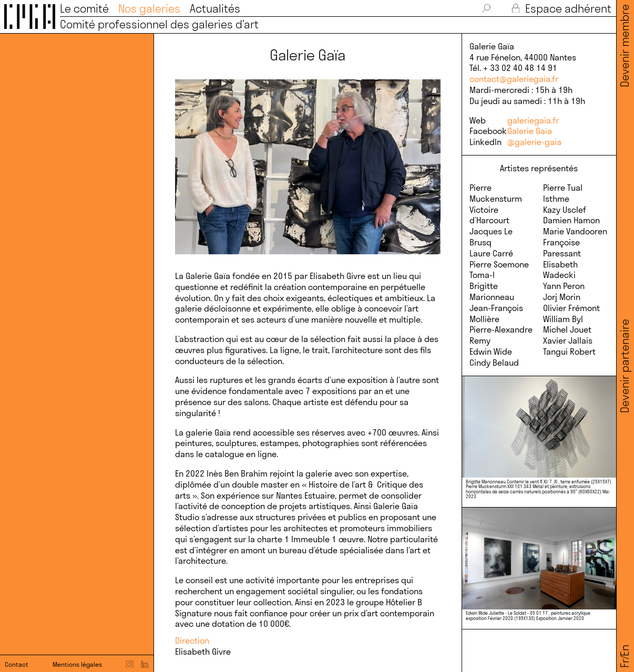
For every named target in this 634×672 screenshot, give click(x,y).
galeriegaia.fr (533, 120)
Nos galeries (149, 9)
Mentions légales (77, 664)
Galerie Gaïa (530, 131)
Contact (17, 664)
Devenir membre (625, 46)
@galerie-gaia (534, 142)
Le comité (84, 9)
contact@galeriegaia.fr (514, 79)
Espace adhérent (562, 9)
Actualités (215, 9)
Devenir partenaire (625, 366)
